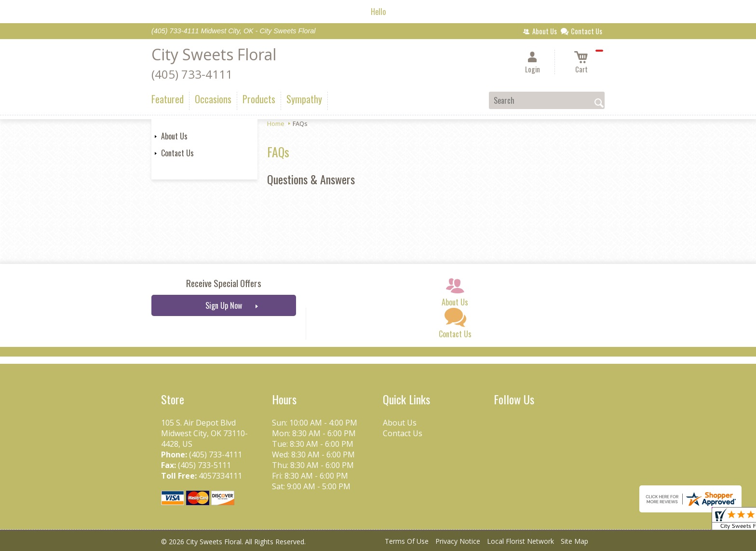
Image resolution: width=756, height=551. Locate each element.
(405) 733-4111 (192, 74)
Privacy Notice (458, 541)
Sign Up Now (224, 305)
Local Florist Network (520, 541)
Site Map (574, 541)
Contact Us (177, 153)
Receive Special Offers (224, 283)
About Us (174, 136)
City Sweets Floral (214, 54)
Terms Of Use (407, 541)
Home (276, 124)
